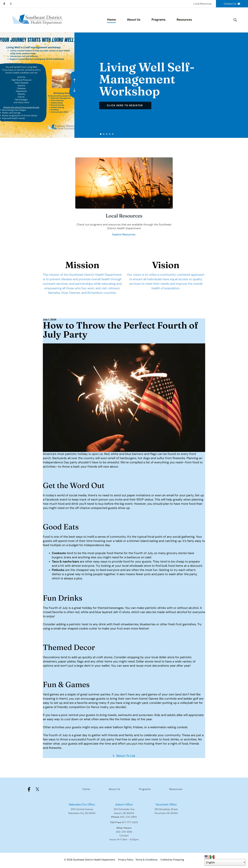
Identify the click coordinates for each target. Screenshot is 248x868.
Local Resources (202, 4)
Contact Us (232, 4)
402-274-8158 (124, 832)
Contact (124, 836)
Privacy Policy (126, 860)
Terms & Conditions (147, 860)
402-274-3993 (128, 817)
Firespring (178, 860)
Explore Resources (124, 234)
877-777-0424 (130, 822)
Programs (158, 20)
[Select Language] (225, 862)
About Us (134, 20)
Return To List (125, 756)
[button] (235, 20)
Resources (184, 20)
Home (111, 20)
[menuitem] (111, 20)
